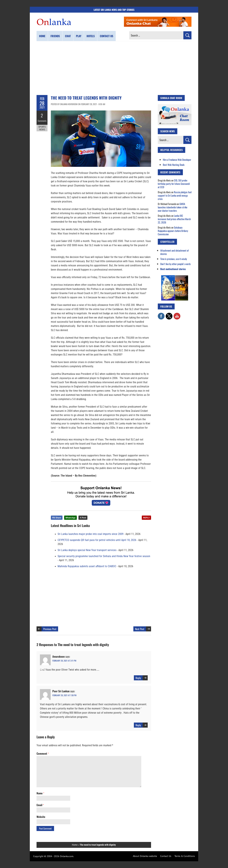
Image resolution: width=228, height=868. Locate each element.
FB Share (57, 518)
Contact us (107, 36)
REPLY (146, 518)
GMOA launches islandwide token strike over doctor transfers (173, 207)
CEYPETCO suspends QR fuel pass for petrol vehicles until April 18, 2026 (97, 540)
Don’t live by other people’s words (176, 264)
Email (40, 805)
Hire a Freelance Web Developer (177, 160)
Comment (43, 753)
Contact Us (166, 856)
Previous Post (50, 629)
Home (42, 36)
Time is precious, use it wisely (174, 259)
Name (40, 793)
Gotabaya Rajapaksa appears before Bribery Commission (173, 231)
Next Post (140, 629)
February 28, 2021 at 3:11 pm (64, 661)
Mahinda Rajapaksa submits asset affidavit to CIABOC (87, 566)
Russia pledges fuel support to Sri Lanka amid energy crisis (175, 195)
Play (79, 36)
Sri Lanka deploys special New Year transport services (87, 550)
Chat (68, 36)
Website (41, 817)
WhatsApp (70, 518)
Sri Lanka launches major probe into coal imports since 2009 (91, 534)
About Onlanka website (145, 856)
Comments (42, 120)
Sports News (42, 127)
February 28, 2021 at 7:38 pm (64, 695)
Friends (55, 36)
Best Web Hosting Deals (174, 165)
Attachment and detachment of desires (174, 252)
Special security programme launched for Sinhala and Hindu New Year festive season (104, 556)
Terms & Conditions (185, 856)
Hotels (91, 36)
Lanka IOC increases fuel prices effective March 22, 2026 (174, 219)
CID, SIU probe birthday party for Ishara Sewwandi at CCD (174, 184)
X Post (83, 518)
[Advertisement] (114, 68)
